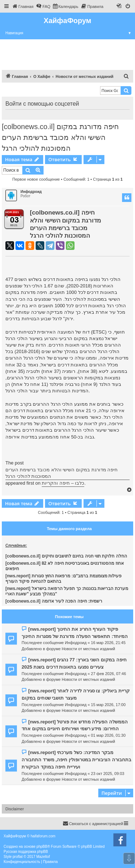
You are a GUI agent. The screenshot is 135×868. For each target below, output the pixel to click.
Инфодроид (31, 192)
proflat (18, 857)
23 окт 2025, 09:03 (108, 774)
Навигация (70, 33)
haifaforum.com (43, 836)
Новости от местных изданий (88, 649)
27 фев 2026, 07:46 (109, 674)
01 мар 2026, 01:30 (108, 735)
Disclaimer (15, 809)
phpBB (42, 847)
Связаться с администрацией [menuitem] (93, 823)
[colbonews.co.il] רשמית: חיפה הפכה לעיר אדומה (54, 601)
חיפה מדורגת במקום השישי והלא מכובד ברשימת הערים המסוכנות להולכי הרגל (62, 473)
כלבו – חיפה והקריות (63, 483)
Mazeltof (43, 857)
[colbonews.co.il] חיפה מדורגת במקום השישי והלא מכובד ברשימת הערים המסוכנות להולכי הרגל (60, 137)
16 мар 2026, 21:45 (108, 643)
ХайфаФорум (67, 21)
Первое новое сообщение (36, 179)
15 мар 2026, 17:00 (108, 705)
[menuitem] (23, 6)
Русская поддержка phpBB (26, 852)
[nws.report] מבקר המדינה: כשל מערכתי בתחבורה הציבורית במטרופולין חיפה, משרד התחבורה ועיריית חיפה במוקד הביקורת (76, 760)
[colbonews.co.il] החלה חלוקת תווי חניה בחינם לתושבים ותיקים (66, 556)
